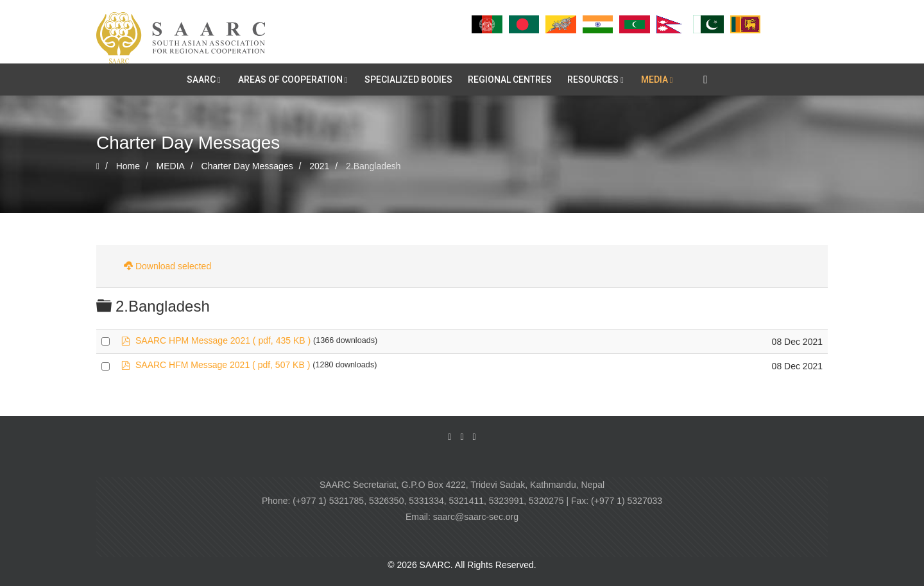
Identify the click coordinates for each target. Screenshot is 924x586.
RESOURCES (593, 80)
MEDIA (654, 80)
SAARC (201, 80)
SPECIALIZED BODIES (408, 80)
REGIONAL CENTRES (510, 80)
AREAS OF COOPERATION (290, 80)
